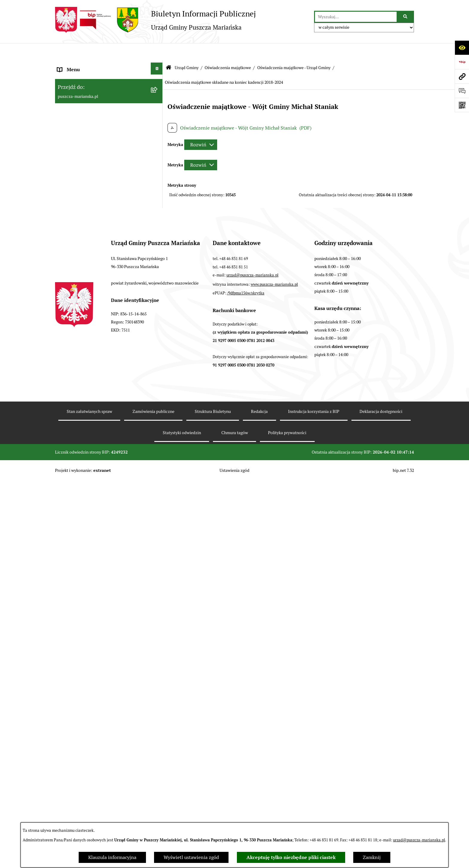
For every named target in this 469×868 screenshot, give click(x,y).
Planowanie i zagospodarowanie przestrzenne (92, 555)
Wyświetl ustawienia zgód (191, 857)
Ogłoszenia (69, 95)
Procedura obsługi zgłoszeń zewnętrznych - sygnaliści (103, 765)
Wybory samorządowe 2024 (87, 732)
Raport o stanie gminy (81, 483)
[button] (158, 66)
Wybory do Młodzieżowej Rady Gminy (98, 631)
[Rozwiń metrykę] (201, 127)
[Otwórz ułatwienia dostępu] (462, 48)
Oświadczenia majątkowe (228, 50)
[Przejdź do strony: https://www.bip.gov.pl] (462, 62)
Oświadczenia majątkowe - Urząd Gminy (294, 50)
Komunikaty (70, 808)
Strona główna (73, 67)
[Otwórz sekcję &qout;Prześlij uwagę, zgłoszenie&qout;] (462, 91)
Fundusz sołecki (74, 674)
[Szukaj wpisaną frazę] (406, 17)
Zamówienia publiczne (82, 602)
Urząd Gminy (187, 50)
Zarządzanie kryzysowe (82, 660)
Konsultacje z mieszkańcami (87, 497)
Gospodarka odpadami (81, 588)
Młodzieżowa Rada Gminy (85, 646)
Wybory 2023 (71, 717)
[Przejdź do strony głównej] (155, 20)
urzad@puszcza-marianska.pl (419, 840)
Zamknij (372, 857)
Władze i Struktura (77, 110)
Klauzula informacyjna (112, 857)
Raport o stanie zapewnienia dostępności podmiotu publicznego (101, 789)
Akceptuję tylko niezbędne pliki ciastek (291, 857)
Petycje (65, 689)
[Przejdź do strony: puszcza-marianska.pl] (462, 76)
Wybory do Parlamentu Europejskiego (98, 746)
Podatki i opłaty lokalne (83, 535)
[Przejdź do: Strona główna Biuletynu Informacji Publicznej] (169, 50)
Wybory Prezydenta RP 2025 (88, 703)
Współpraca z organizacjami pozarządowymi (87, 516)
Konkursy (67, 617)
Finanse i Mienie (75, 468)
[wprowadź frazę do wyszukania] (356, 17)
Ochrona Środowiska (79, 574)
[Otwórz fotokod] (462, 105)
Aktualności (70, 81)
